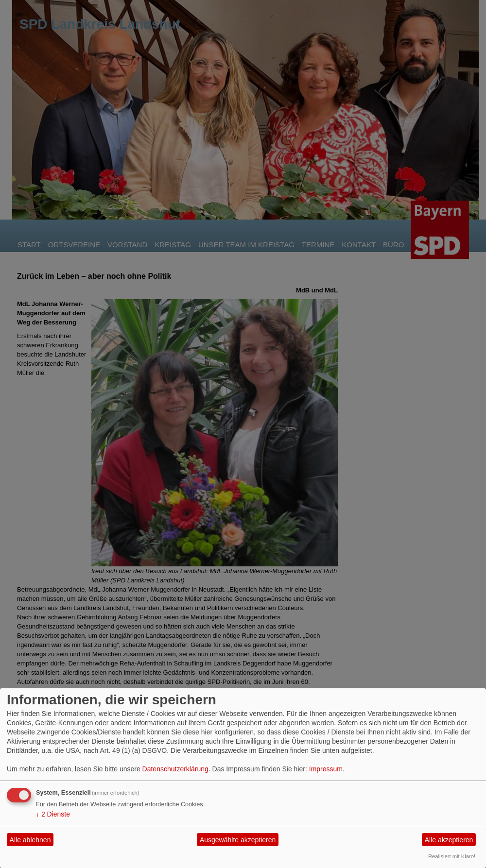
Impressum (326, 769)
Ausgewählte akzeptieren (238, 840)
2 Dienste (53, 814)
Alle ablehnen (30, 840)
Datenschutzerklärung (175, 769)
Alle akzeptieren (449, 840)
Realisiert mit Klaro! (452, 856)
